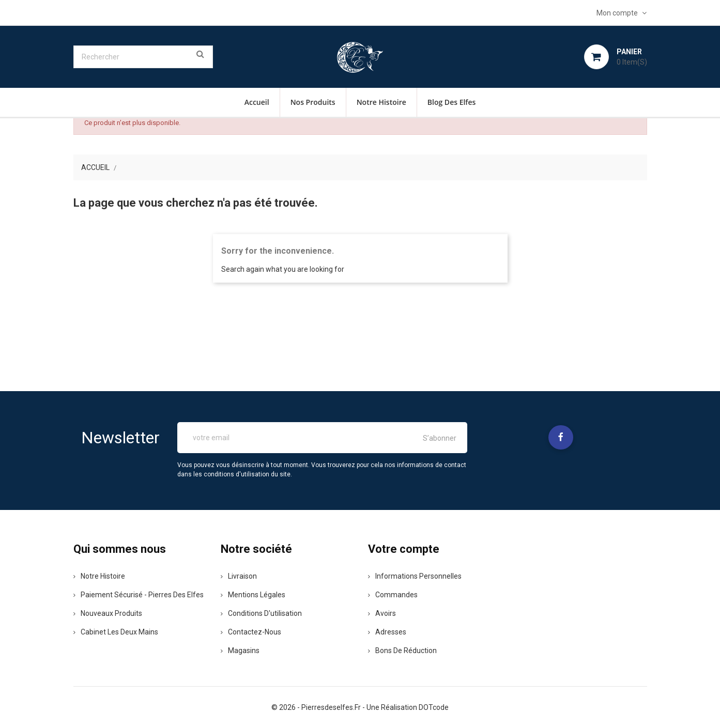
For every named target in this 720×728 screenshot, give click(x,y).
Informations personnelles (415, 576)
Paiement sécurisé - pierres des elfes (139, 595)
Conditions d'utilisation (261, 613)
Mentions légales (253, 595)
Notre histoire (381, 102)
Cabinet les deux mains (116, 632)
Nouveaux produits (108, 613)
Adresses (387, 632)
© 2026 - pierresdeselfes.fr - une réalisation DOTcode (360, 707)
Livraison (239, 576)
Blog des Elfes (452, 102)
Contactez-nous (251, 632)
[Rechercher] (143, 57)
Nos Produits (313, 102)
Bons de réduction (402, 650)
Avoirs (382, 613)
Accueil (257, 102)
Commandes (393, 595)
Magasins (240, 650)
